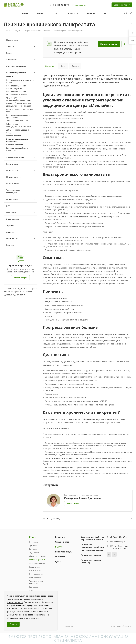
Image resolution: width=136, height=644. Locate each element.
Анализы (21, 232)
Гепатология (21, 238)
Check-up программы (21, 66)
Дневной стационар (21, 157)
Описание (50, 66)
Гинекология (21, 199)
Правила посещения (91, 555)
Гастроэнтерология (21, 73)
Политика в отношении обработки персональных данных (92, 547)
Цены (63, 66)
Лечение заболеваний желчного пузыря (16, 87)
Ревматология (13, 183)
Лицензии (69, 626)
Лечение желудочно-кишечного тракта (20, 81)
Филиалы (60, 557)
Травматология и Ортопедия (21, 191)
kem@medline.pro (118, 542)
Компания (60, 537)
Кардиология (21, 164)
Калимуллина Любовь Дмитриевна (83, 498)
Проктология (21, 40)
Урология (21, 46)
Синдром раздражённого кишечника (17, 149)
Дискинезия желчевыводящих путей (19, 110)
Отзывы (75, 66)
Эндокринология (21, 219)
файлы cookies (32, 596)
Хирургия (21, 53)
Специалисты (62, 542)
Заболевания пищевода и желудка (17, 131)
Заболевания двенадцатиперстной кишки (18, 125)
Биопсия (21, 245)
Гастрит (9, 77)
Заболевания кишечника (17, 121)
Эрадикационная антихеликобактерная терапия (20, 99)
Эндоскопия (21, 60)
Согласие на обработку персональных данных (92, 538)
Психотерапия (21, 170)
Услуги (33, 537)
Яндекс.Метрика (15, 602)
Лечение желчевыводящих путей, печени (18, 116)
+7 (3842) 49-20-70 (60, 5)
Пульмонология (21, 177)
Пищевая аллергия (14, 145)
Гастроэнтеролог (14, 136)
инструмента (13, 608)
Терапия (10, 225)
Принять (13, 624)
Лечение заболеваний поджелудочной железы (17, 93)
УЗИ (21, 206)
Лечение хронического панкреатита (17, 140)
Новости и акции (64, 552)
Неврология (21, 212)
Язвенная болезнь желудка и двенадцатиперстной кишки (19, 105)
